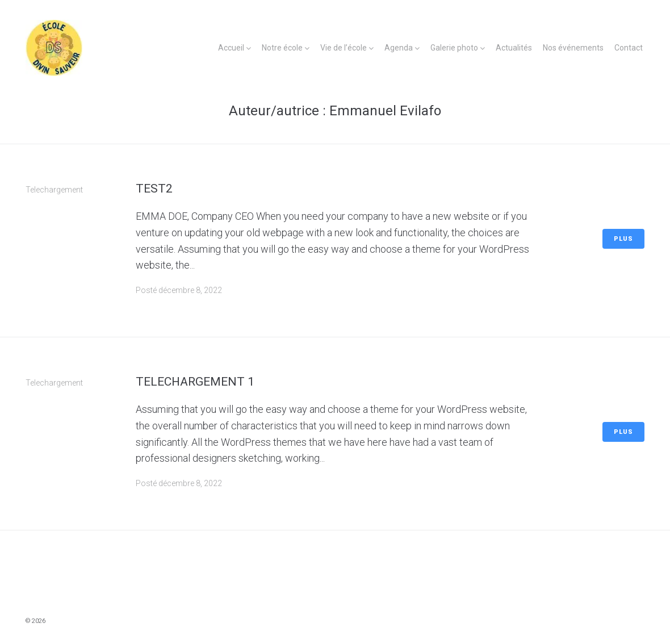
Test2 (154, 189)
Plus (623, 239)
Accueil (231, 48)
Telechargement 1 (195, 382)
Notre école (282, 48)
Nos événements (573, 48)
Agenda (399, 48)
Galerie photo (454, 48)
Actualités (514, 48)
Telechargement (54, 190)
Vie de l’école (344, 48)
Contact (629, 48)
